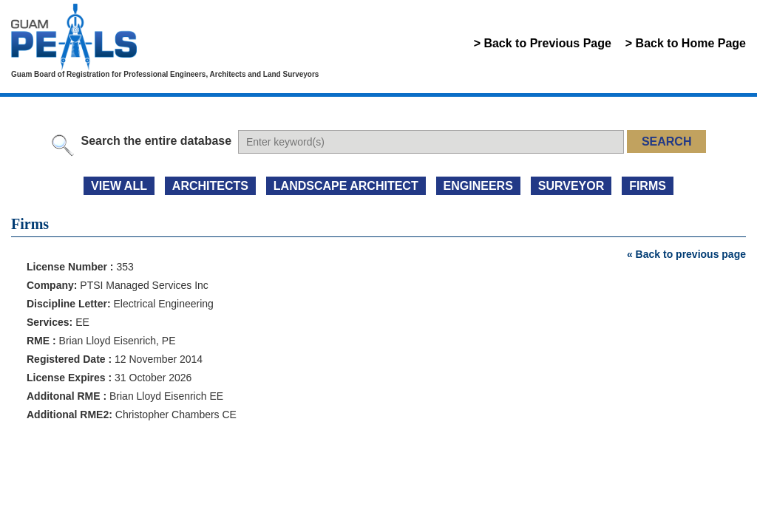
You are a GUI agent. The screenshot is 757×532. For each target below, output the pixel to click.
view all (119, 186)
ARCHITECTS (210, 186)
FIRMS (648, 186)
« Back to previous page (686, 254)
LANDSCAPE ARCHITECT (346, 186)
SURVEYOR (571, 186)
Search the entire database (156, 141)
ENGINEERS (478, 186)
